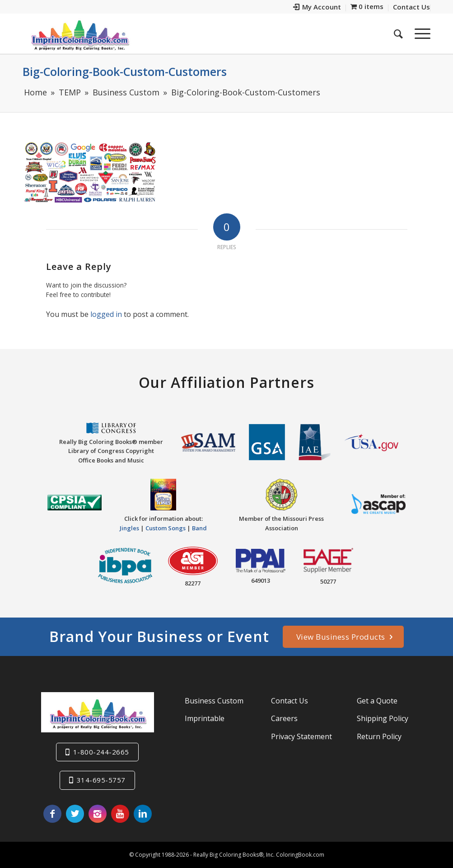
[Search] (398, 33)
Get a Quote (377, 701)
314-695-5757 (101, 780)
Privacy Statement (301, 736)
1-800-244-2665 (101, 752)
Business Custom (214, 701)
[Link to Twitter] (75, 814)
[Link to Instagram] (98, 814)
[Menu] (420, 33)
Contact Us (290, 701)
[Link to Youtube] (120, 814)
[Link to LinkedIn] (143, 814)
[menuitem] (317, 8)
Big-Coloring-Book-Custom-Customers (125, 71)
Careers (284, 718)
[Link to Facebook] (52, 814)
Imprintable (205, 718)
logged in (106, 314)
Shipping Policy (383, 718)
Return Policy (379, 736)
